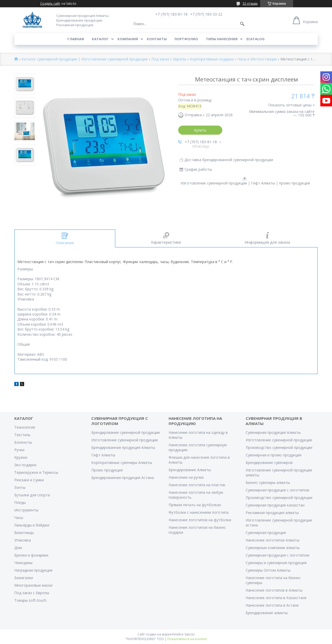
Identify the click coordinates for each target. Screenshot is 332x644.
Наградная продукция (33, 570)
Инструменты (26, 510)
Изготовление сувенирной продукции (125, 440)
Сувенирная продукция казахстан (275, 505)
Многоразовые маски (33, 585)
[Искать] (242, 24)
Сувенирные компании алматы (273, 548)
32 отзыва (250, 4)
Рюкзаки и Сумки (29, 480)
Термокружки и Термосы (36, 472)
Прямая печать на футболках (195, 505)
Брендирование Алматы (190, 470)
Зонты (20, 487)
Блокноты (23, 442)
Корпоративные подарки (212, 59)
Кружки (21, 457)
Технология (25, 427)
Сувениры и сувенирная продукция (276, 563)
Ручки (19, 450)
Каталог (100, 39)
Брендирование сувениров (269, 463)
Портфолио (186, 39)
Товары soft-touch (30, 600)
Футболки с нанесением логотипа (199, 512)
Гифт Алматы (103, 455)
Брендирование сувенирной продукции (126, 432)
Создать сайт (50, 4)
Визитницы (24, 533)
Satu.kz (189, 634)
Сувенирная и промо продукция (274, 455)
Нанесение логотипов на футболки (200, 520)
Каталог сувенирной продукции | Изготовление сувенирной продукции (85, 59)
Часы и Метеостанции (257, 59)
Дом (18, 548)
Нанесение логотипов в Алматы (274, 590)
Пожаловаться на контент (187, 639)
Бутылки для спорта (32, 495)
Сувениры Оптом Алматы (268, 570)
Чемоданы (23, 563)
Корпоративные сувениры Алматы (122, 463)
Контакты (157, 39)
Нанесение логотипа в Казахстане (276, 598)
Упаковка (23, 540)
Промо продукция (107, 470)
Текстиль (22, 435)
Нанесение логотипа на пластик (197, 485)
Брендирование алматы (267, 613)
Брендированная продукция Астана (123, 478)
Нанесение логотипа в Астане (272, 605)
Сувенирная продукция (266, 533)
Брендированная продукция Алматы (123, 447)
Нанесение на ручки (186, 477)
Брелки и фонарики (31, 555)
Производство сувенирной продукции (279, 447)
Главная (76, 39)
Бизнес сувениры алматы (268, 482)
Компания (128, 39)
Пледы (20, 502)
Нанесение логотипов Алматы (272, 540)
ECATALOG (255, 39)
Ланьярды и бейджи (32, 525)
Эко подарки (25, 465)
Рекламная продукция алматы (272, 513)
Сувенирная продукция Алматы (273, 432)
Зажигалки (24, 578)
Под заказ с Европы (169, 59)
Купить (200, 130)
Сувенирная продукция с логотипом (277, 490)
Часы (19, 518)
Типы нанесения (222, 39)
